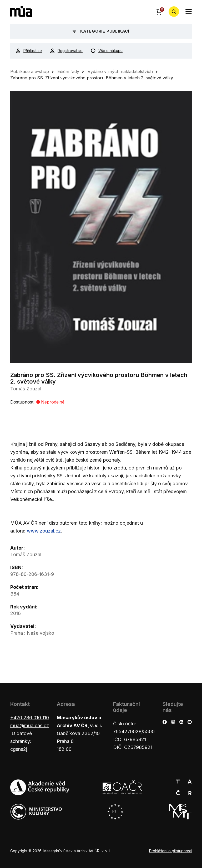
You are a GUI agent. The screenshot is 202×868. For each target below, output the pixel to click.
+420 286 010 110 (30, 718)
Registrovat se (66, 51)
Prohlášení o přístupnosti (170, 851)
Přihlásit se (29, 51)
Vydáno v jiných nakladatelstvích (120, 71)
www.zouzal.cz (44, 531)
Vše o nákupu (107, 51)
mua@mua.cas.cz (30, 725)
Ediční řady (68, 71)
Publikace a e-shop (30, 71)
